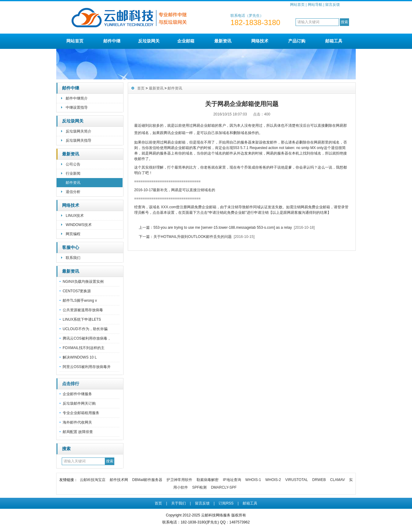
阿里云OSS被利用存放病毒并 (87, 367)
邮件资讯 (73, 183)
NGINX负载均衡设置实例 (83, 282)
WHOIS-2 (273, 480)
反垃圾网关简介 (79, 131)
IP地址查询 (232, 480)
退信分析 (73, 192)
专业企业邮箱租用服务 (81, 413)
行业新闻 (73, 173)
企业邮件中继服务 (77, 394)
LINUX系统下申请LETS (82, 319)
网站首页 (297, 5)
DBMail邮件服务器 (147, 480)
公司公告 (73, 164)
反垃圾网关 (149, 41)
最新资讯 (223, 41)
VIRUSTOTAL (296, 480)
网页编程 (73, 234)
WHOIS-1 (253, 480)
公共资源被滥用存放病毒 (83, 310)
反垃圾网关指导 (79, 140)
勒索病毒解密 (208, 480)
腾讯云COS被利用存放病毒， (87, 338)
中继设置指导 (77, 107)
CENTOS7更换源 (77, 291)
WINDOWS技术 (79, 225)
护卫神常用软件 (179, 480)
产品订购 (297, 41)
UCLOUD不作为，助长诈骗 (85, 329)
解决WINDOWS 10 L (80, 357)
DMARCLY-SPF (224, 487)
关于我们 (178, 503)
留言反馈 (333, 5)
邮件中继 (112, 41)
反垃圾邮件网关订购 (79, 403)
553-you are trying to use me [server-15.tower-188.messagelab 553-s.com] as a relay (223, 228)
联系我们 (73, 258)
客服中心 (71, 247)
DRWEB (319, 480)
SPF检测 (199, 487)
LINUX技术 (75, 216)
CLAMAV (337, 480)
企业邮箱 (186, 41)
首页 (141, 88)
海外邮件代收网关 (77, 422)
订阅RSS (226, 503)
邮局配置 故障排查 (78, 432)
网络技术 (260, 41)
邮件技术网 (119, 480)
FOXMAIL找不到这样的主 (84, 348)
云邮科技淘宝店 (93, 480)
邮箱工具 (334, 41)
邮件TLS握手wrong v (80, 301)
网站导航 (315, 5)
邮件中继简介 (77, 98)
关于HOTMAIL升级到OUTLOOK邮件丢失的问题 (193, 237)
